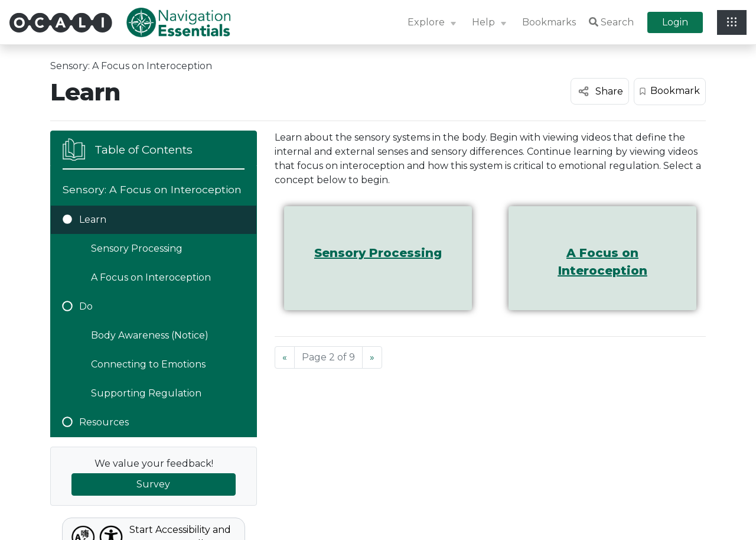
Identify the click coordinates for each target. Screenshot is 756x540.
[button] (433, 23)
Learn (84, 219)
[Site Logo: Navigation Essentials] (178, 22)
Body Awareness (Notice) (150, 335)
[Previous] (285, 357)
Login (675, 22)
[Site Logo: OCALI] (68, 23)
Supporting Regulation (146, 393)
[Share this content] (600, 91)
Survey (153, 484)
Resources (96, 422)
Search (611, 22)
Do (78, 306)
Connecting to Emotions (148, 364)
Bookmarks (549, 22)
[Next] (372, 357)
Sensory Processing (137, 248)
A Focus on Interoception (151, 277)
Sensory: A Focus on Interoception (131, 66)
